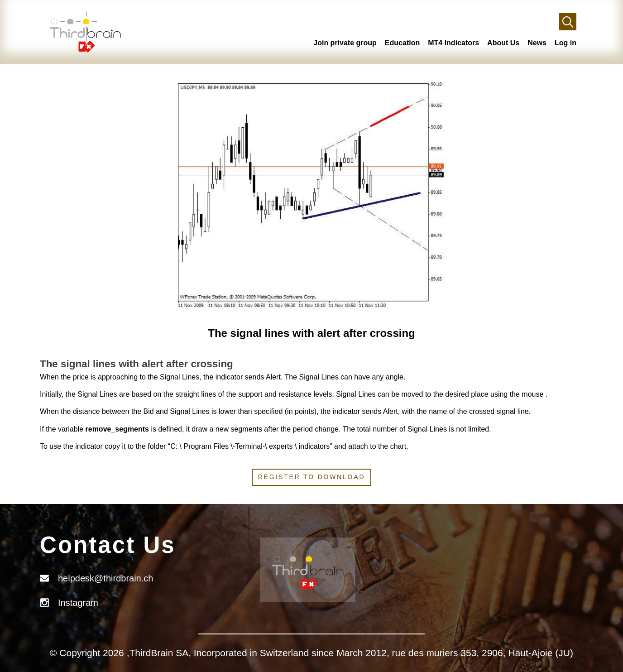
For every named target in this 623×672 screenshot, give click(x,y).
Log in (565, 43)
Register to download (312, 477)
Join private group (345, 43)
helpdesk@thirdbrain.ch (105, 578)
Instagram (78, 603)
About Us (503, 43)
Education (402, 43)
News (537, 43)
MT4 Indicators (453, 43)
